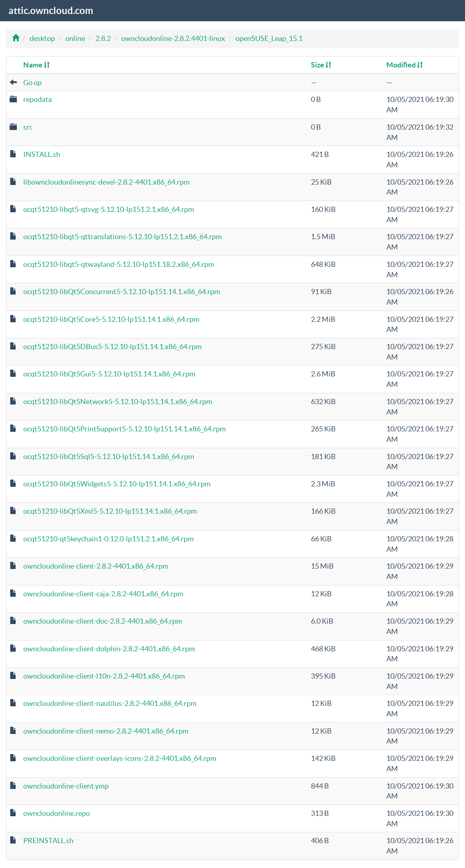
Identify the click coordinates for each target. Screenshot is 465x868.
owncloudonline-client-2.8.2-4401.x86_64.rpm (96, 566)
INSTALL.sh (42, 154)
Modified (405, 65)
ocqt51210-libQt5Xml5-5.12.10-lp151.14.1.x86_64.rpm (110, 511)
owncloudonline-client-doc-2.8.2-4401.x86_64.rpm (103, 621)
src (28, 127)
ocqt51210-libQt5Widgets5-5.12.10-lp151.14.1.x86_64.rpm (117, 484)
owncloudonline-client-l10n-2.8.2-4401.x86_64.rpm (104, 676)
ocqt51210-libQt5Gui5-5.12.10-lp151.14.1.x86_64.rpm (109, 374)
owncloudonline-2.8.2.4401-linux (173, 38)
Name (37, 65)
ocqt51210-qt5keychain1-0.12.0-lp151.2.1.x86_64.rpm (109, 539)
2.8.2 (103, 38)
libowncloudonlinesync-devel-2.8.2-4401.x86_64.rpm (107, 182)
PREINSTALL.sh (48, 841)
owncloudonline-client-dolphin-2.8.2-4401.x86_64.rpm (109, 649)
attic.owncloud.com (51, 11)
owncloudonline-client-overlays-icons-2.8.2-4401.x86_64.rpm (120, 758)
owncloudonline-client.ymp (66, 786)
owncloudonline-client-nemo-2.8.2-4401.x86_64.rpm (106, 731)
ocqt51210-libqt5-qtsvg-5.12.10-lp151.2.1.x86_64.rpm (109, 209)
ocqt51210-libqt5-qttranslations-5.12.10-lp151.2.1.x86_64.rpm (123, 237)
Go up (32, 82)
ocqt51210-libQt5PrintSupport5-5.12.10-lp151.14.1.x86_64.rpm (125, 429)
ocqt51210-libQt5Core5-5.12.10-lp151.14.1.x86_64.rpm (111, 319)
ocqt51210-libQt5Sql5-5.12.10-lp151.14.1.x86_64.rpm (109, 456)
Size (321, 65)
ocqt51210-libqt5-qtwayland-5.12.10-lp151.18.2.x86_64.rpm (119, 264)
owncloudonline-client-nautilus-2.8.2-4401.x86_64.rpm (110, 703)
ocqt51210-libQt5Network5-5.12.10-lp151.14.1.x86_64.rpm (118, 401)
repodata (38, 99)
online (75, 38)
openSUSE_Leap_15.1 (269, 38)
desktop (42, 38)
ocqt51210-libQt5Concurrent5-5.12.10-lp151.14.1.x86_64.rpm (122, 292)
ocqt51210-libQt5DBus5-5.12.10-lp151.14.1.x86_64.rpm (113, 347)
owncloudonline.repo (57, 813)
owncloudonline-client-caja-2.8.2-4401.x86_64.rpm (103, 594)
